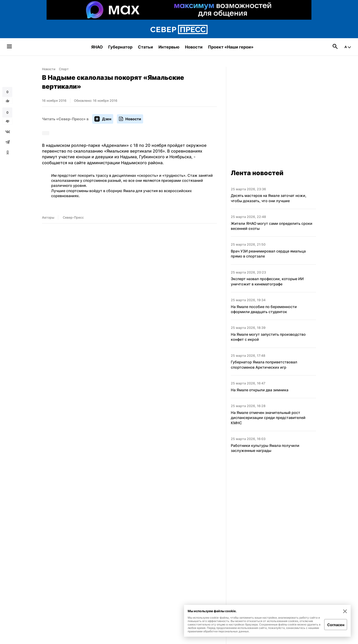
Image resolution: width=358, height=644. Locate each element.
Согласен (336, 625)
